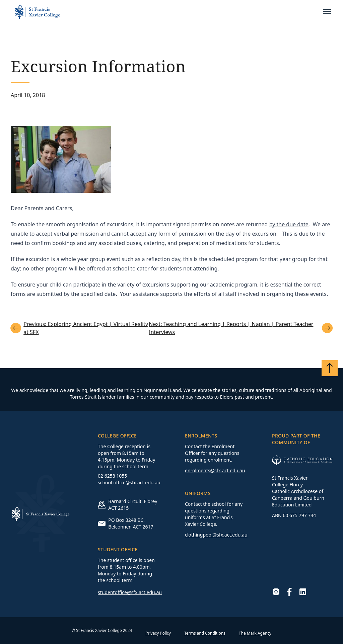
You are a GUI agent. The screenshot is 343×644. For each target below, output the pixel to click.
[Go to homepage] (38, 12)
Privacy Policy (158, 633)
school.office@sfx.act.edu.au (129, 482)
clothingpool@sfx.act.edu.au (216, 535)
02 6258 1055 (112, 476)
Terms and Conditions (205, 633)
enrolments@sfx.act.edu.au (215, 470)
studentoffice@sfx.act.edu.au (130, 592)
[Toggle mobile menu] (327, 12)
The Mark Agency (255, 633)
